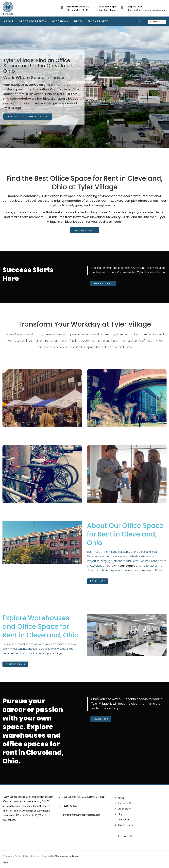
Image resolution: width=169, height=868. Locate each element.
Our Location (124, 809)
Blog (78, 21)
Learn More (98, 581)
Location (60, 21)
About (9, 21)
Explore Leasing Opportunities (28, 117)
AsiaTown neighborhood (121, 566)
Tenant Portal (99, 21)
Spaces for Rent (32, 21)
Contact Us (157, 22)
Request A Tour (15, 664)
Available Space (85, 230)
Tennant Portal (125, 825)
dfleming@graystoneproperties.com (147, 10)
